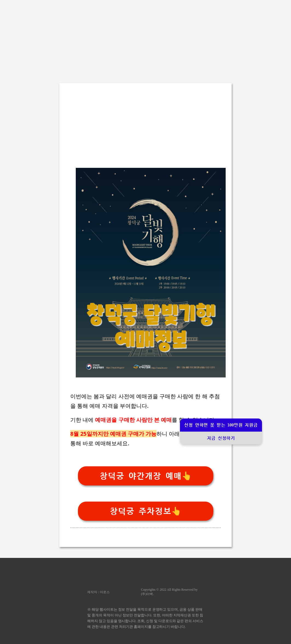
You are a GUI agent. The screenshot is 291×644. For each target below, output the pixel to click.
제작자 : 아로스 (98, 592)
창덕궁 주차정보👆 (145, 511)
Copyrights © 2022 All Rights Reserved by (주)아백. (169, 592)
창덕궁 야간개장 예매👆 (146, 476)
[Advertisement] (145, 38)
